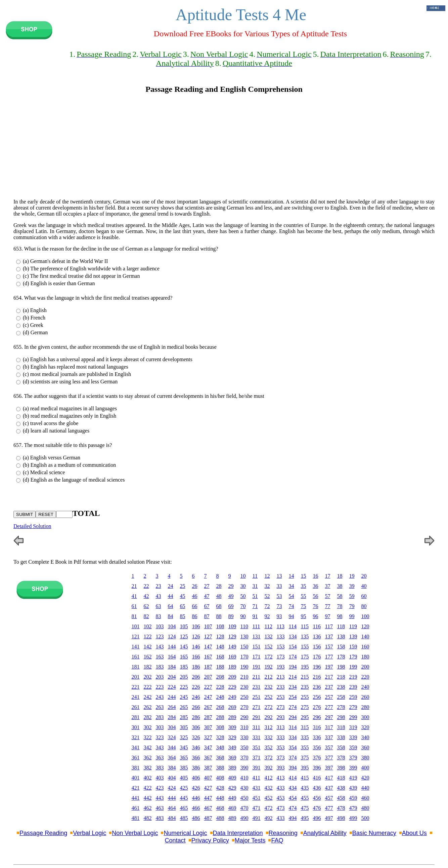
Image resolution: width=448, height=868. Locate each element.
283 (160, 717)
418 (341, 778)
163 (160, 657)
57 (328, 596)
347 (208, 747)
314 (293, 727)
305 (184, 727)
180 (365, 657)
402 (148, 778)
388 (220, 768)
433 (281, 788)
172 (269, 657)
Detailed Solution (32, 526)
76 (316, 606)
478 (341, 808)
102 (148, 626)
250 (244, 697)
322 (148, 737)
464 (172, 808)
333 (281, 737)
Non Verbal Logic (135, 833)
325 (184, 737)
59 (352, 596)
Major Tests (250, 840)
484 (172, 818)
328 (220, 737)
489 (232, 818)
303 (160, 727)
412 (269, 778)
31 (255, 586)
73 (279, 606)
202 (148, 677)
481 (136, 818)
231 (257, 687)
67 (207, 606)
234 (293, 687)
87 (207, 616)
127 (208, 636)
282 (148, 717)
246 (196, 697)
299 (353, 717)
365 (184, 758)
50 (243, 596)
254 (293, 697)
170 (244, 657)
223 (160, 687)
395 (305, 768)
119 (353, 626)
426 (196, 788)
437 (329, 788)
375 (305, 758)
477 (329, 808)
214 (293, 677)
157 (329, 647)
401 (136, 778)
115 (305, 626)
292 (269, 717)
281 (136, 717)
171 (257, 657)
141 (136, 647)
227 (208, 687)
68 (219, 606)
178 (341, 657)
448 (220, 798)
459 (353, 798)
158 (341, 647)
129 (232, 636)
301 (136, 727)
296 (317, 717)
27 (207, 586)
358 (341, 747)
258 (341, 697)
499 (353, 818)
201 (136, 677)
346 (196, 747)
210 (244, 677)
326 (196, 737)
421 (136, 788)
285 (184, 717)
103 (160, 626)
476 (317, 808)
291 (257, 717)
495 (305, 818)
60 (364, 596)
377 (329, 758)
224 (172, 687)
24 (171, 586)
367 (208, 758)
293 (281, 717)
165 (184, 657)
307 (208, 727)
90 (243, 616)
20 (364, 576)
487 (208, 818)
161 (136, 657)
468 (220, 808)
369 (232, 758)
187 (208, 667)
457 (329, 798)
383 (160, 768)
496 (317, 818)
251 (257, 697)
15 (304, 576)
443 (160, 798)
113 (281, 626)
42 (146, 596)
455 (305, 798)
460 (365, 798)
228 (220, 687)
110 (244, 626)
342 (148, 747)
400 (365, 768)
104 (172, 626)
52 (267, 596)
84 (171, 616)
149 (232, 647)
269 (232, 707)
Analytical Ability (325, 833)
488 (220, 818)
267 (208, 707)
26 (195, 586)
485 (184, 818)
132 (269, 636)
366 (196, 758)
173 (281, 657)
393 (281, 768)
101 (136, 626)
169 (232, 657)
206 (196, 677)
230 (244, 687)
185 (184, 667)
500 (365, 818)
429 (232, 788)
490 (244, 818)
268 (220, 707)
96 (316, 616)
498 (341, 818)
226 (196, 687)
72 (267, 606)
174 (293, 657)
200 (365, 667)
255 (305, 697)
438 (341, 788)
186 (196, 667)
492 (269, 818)
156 (317, 647)
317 (329, 727)
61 (134, 606)
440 (365, 788)
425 (184, 788)
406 (196, 778)
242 (148, 697)
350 (244, 747)
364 (172, 758)
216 (317, 677)
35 (304, 586)
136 (317, 636)
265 (184, 707)
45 (183, 596)
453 (281, 798)
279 (353, 707)
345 (184, 747)
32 (267, 586)
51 (255, 596)
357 (329, 747)
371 (257, 758)
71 (255, 606)
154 (293, 647)
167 (208, 657)
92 (267, 616)
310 (244, 727)
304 (172, 727)
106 (196, 626)
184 (172, 667)
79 (352, 606)
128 (220, 636)
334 (293, 737)
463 (160, 808)
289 (232, 717)
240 (365, 687)
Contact (175, 840)
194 (293, 667)
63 (159, 606)
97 (328, 616)
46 (195, 596)
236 (317, 687)
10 (243, 576)
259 (353, 697)
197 (329, 667)
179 (353, 657)
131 (257, 636)
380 (365, 758)
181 (136, 667)
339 (353, 737)
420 (365, 778)
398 (341, 768)
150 (244, 647)
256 (317, 697)
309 (232, 727)
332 (269, 737)
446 (196, 798)
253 (281, 697)
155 (305, 647)
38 (340, 586)
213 (281, 677)
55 (304, 596)
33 (279, 586)
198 (341, 667)
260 (365, 697)
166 (196, 657)
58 (340, 596)
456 (317, 798)
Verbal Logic (89, 833)
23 (159, 586)
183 (160, 667)
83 (159, 616)
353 (281, 747)
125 (184, 636)
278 (341, 707)
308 (220, 727)
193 (281, 667)
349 (232, 747)
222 (148, 687)
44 (171, 596)
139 (353, 636)
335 (305, 737)
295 (305, 717)
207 (208, 677)
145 (184, 647)
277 (329, 707)
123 (160, 636)
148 (220, 647)
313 (281, 727)
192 (269, 667)
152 (269, 647)
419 (353, 778)
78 (340, 606)
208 (220, 677)
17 (328, 576)
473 (281, 808)
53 (279, 596)
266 (196, 707)
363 (160, 758)
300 (365, 717)
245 (184, 697)
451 (257, 798)
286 (196, 717)
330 (244, 737)
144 (172, 647)
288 (220, 717)
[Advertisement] (224, 146)
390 (244, 768)
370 (244, 758)
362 (148, 758)
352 (269, 747)
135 (305, 636)
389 (232, 768)
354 (293, 747)
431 (257, 788)
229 (232, 687)
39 (352, 586)
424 (172, 788)
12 (267, 576)
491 (257, 818)
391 (257, 768)
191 (257, 667)
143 (160, 647)
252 (269, 697)
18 (340, 576)
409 (232, 778)
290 (244, 717)
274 (293, 707)
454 (293, 798)
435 (305, 788)
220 (365, 677)
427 (208, 788)
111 (256, 626)
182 (148, 667)
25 (183, 586)
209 (232, 677)
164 (172, 657)
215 (305, 677)
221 (136, 687)
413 (281, 778)
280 (365, 707)
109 (232, 626)
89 (231, 616)
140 (365, 636)
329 (232, 737)
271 (257, 707)
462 (148, 808)
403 (160, 778)
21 (134, 586)
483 (160, 818)
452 (269, 798)
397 (329, 768)
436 (317, 788)
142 (148, 647)
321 (136, 737)
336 (317, 737)
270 (244, 707)
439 (353, 788)
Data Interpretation (238, 833)
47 (207, 596)
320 (365, 727)
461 (136, 808)
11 (255, 576)
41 (134, 596)
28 (219, 586)
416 (317, 778)
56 (316, 596)
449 (232, 798)
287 (208, 717)
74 (292, 606)
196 (317, 667)
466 (196, 808)
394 (293, 768)
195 (305, 667)
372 (269, 758)
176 (317, 657)
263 (160, 707)
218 (341, 677)
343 (160, 747)
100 (365, 616)
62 (146, 606)
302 (148, 727)
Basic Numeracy (374, 833)
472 (269, 808)
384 (172, 768)
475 (305, 808)
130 (244, 636)
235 (305, 687)
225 (184, 687)
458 (341, 798)
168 (220, 657)
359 (353, 747)
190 (244, 667)
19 (352, 576)
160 (365, 647)
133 (281, 636)
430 (244, 788)
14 (292, 576)
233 (281, 687)
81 (134, 616)
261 (136, 707)
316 (317, 727)
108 (220, 626)
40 (364, 586)
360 (365, 747)
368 (220, 758)
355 (305, 747)
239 (353, 687)
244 (172, 697)
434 (293, 788)
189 (232, 667)
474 (293, 808)
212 (269, 677)
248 (220, 697)
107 (208, 626)
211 (256, 677)
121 (136, 636)
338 (341, 737)
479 (353, 808)
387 (208, 768)
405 (184, 778)
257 (329, 697)
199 (353, 667)
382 (148, 768)
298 (341, 717)
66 (195, 606)
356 (317, 747)
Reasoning (283, 833)
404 (172, 778)
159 (353, 647)
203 (160, 677)
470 (244, 808)
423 (160, 788)
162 (148, 657)
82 (146, 616)
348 (220, 747)
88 (219, 616)
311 (256, 727)
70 (243, 606)
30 (243, 586)
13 (279, 576)
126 (196, 636)
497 (329, 818)
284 (172, 717)
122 (148, 636)
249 (232, 697)
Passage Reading (43, 833)
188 (220, 667)
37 (328, 586)
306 (196, 727)
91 (255, 616)
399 (353, 768)
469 (232, 808)
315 (305, 727)
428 (220, 788)
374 (293, 758)
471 (257, 808)
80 (364, 606)
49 (231, 596)
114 (293, 626)
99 (352, 616)
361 (136, 758)
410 (244, 778)
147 (208, 647)
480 (365, 808)
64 (171, 606)
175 (305, 657)
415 (305, 778)
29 (231, 586)
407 (208, 778)
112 (268, 626)
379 (353, 758)
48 (219, 596)
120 (365, 626)
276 (317, 707)
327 (208, 737)
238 (341, 687)
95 (304, 616)
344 (172, 747)
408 (220, 778)
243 (160, 697)
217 (329, 677)
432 (269, 788)
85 (183, 616)
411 (256, 778)
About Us (414, 833)
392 (269, 768)
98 (340, 616)
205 (184, 677)
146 (196, 647)
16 (316, 576)
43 (159, 596)
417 (329, 778)
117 (329, 626)
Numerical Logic (185, 833)
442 (148, 798)
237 (329, 687)
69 (231, 606)
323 (160, 737)
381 (136, 768)
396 (317, 768)
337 (329, 737)
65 (183, 606)
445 (184, 798)
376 (317, 758)
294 (293, 717)
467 (208, 808)
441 (136, 798)
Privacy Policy (210, 840)
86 (195, 616)
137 (329, 636)
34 (292, 586)
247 (208, 697)
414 (293, 778)
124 (172, 636)
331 (257, 737)
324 (172, 737)
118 (341, 626)
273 (281, 707)
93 (279, 616)
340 (365, 737)
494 (293, 818)
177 (329, 657)
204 (172, 677)
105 (184, 626)
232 (269, 687)
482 (148, 818)
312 (269, 727)
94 (292, 616)
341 (136, 747)
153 (281, 647)
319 (353, 727)
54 (292, 596)
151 (257, 647)
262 (148, 707)
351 (257, 747)
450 (244, 798)
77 (328, 606)
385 (184, 768)
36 (316, 586)
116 (317, 626)
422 (148, 788)
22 (146, 586)
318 (341, 727)
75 (304, 606)
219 (353, 677)
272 (269, 707)
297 (329, 717)
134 (293, 636)
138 (341, 636)
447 (208, 798)
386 (196, 768)
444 (172, 798)
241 (136, 697)
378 (341, 758)
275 (305, 707)
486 (196, 818)
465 (184, 808)
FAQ (277, 840)
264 (172, 707)
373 (281, 758)
